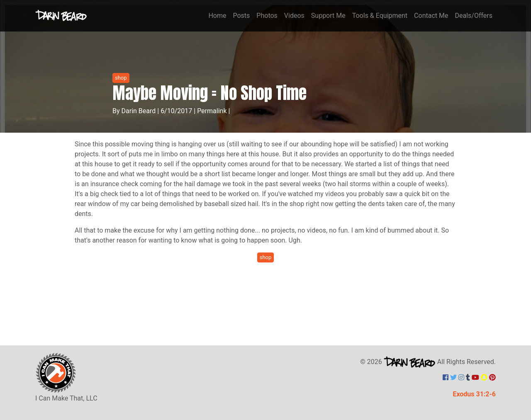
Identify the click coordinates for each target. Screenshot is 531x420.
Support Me (328, 16)
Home (217, 16)
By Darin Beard (134, 111)
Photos (267, 16)
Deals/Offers (474, 16)
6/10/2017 (176, 111)
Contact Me (431, 16)
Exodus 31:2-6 (474, 394)
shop (121, 78)
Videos (294, 16)
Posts (241, 16)
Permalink (212, 111)
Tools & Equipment (380, 16)
